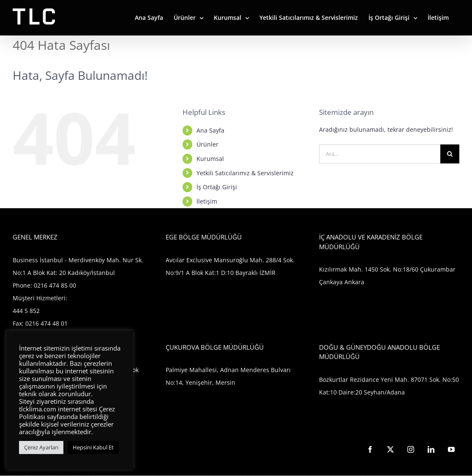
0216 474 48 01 (46, 323)
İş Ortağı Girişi (217, 187)
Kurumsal (210, 159)
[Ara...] (380, 154)
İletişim (207, 201)
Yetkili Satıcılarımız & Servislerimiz (245, 173)
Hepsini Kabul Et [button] (93, 447)
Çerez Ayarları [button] (41, 447)
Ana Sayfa (210, 130)
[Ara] (450, 154)
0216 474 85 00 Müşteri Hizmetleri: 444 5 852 (44, 298)
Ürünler (207, 144)
